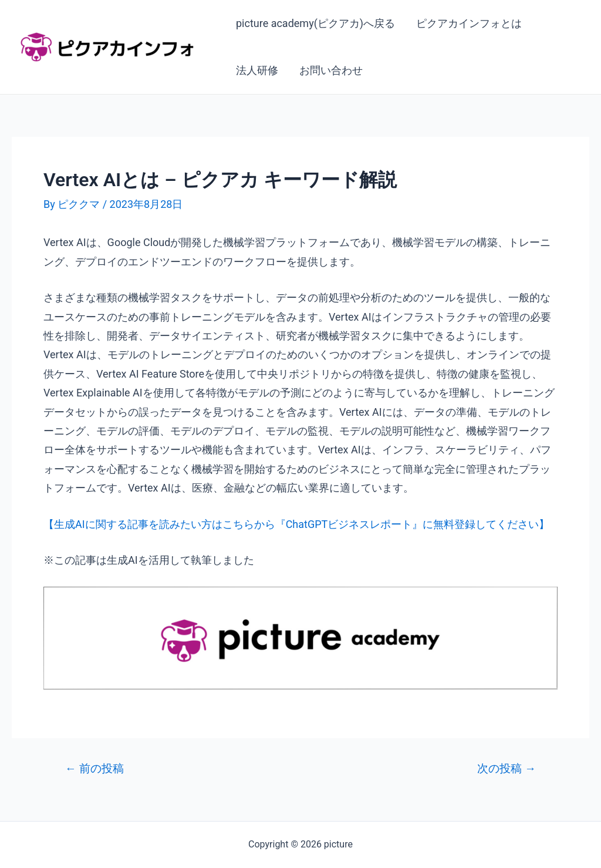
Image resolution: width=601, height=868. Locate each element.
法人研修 (257, 70)
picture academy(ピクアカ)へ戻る (315, 23)
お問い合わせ (331, 70)
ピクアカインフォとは (469, 23)
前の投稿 (94, 768)
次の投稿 (507, 768)
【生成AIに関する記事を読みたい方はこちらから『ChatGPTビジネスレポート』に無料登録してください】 (296, 524)
